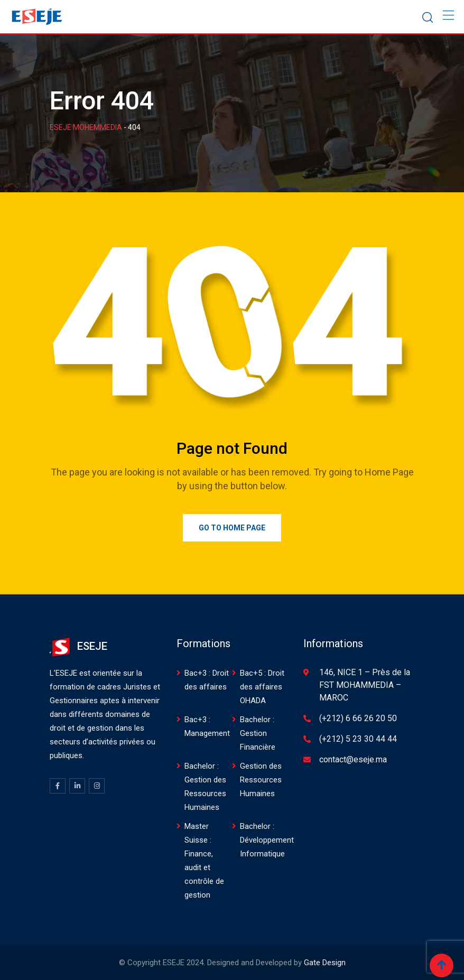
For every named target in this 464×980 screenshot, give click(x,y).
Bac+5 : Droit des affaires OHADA (262, 687)
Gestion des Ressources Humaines (261, 780)
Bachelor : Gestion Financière (258, 733)
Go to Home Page (232, 528)
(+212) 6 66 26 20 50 (358, 718)
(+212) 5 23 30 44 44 (358, 739)
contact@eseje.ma (353, 759)
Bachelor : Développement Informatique (267, 840)
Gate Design (325, 963)
